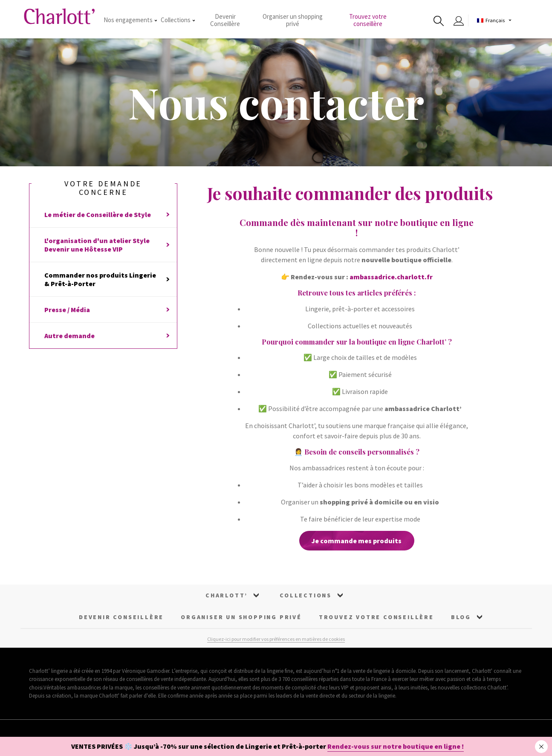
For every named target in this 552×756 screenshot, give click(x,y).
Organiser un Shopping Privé (241, 617)
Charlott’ (227, 595)
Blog (461, 617)
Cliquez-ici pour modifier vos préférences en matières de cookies (276, 639)
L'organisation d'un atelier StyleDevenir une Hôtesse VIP (107, 245)
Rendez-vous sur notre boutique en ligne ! (396, 746)
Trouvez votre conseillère (368, 20)
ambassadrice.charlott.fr (391, 277)
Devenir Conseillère (225, 20)
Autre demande (107, 336)
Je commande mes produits (357, 541)
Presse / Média (107, 310)
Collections (178, 20)
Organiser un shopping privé (293, 20)
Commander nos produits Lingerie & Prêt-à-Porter (107, 279)
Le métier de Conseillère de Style (107, 214)
